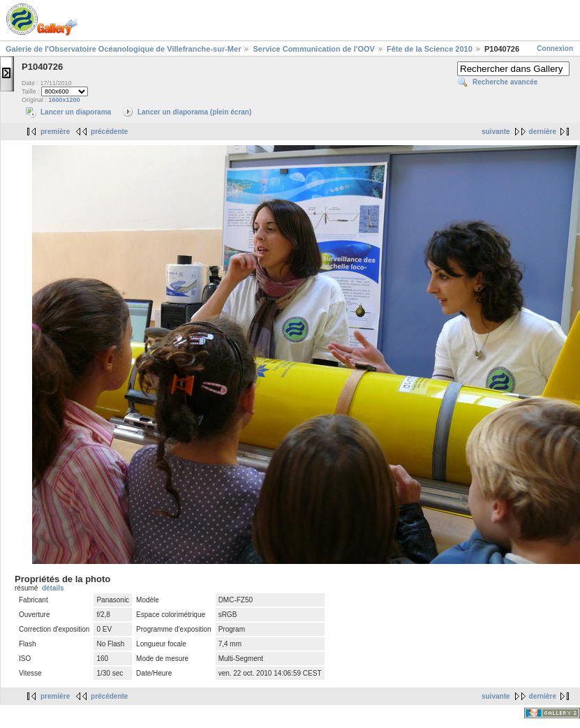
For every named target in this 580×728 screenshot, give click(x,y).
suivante (496, 132)
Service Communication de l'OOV (313, 49)
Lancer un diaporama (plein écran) (194, 112)
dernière (543, 132)
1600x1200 (65, 100)
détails (53, 588)
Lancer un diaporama (76, 112)
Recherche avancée (505, 82)
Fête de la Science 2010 (430, 49)
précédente (109, 132)
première (55, 132)
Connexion (555, 49)
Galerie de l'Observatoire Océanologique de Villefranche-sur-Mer (123, 49)
